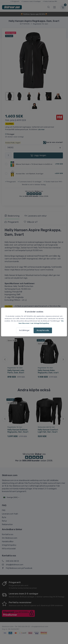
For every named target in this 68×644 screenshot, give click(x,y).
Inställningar (24, 330)
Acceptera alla (43, 330)
